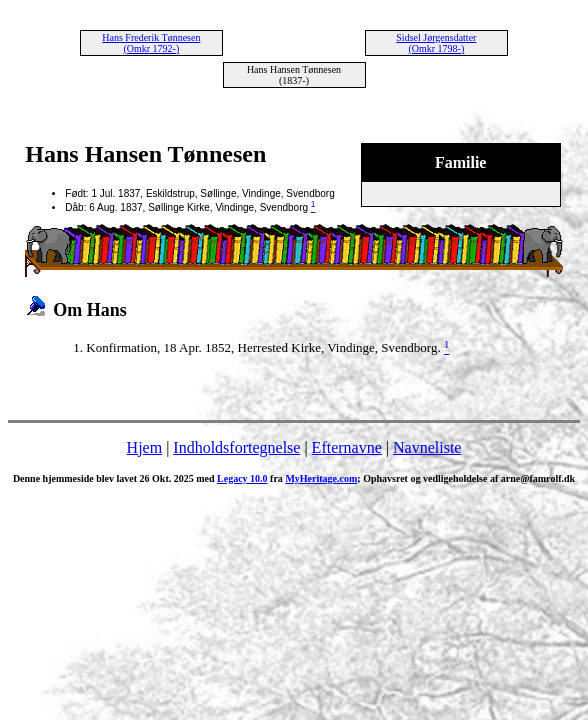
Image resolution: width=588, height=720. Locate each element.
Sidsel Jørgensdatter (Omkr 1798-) (436, 43)
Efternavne (347, 447)
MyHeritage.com (321, 478)
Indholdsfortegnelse (236, 447)
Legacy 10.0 (242, 478)
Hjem (145, 447)
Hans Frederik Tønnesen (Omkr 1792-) (151, 43)
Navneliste (427, 447)
